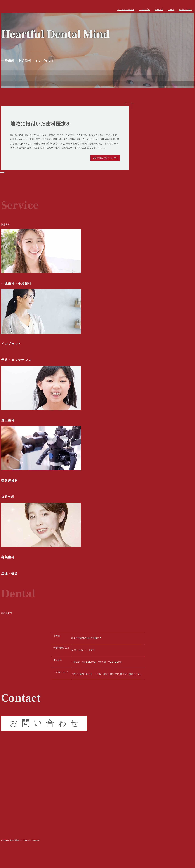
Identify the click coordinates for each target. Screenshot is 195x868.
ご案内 (171, 10)
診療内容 (159, 10)
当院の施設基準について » (105, 158)
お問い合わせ (185, 10)
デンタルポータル (126, 10)
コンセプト (145, 10)
